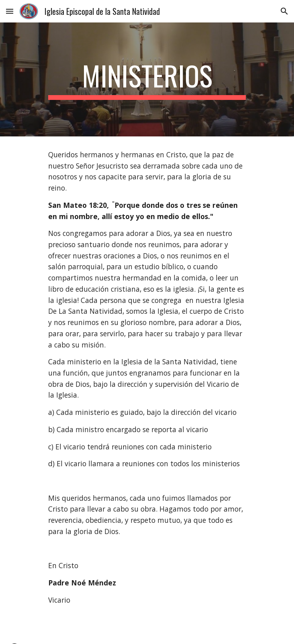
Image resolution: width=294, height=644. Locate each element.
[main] (147, 79)
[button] (10, 11)
